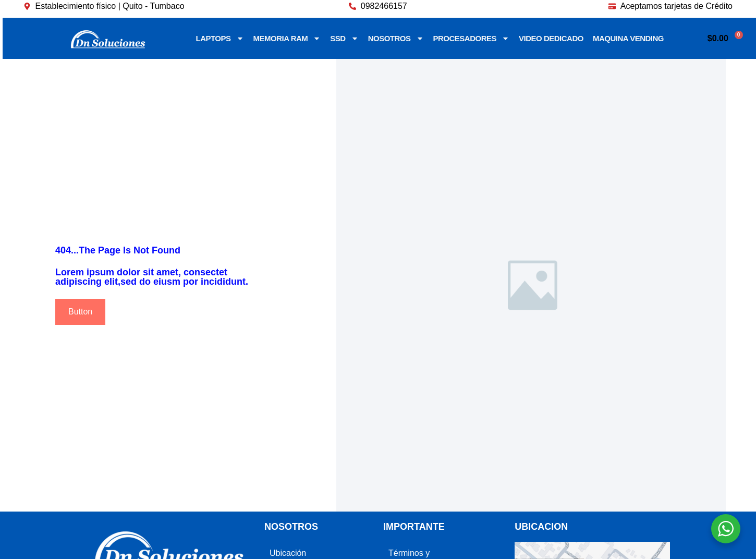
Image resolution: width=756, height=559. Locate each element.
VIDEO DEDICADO (551, 38)
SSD (344, 38)
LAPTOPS (220, 38)
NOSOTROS (396, 38)
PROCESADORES (472, 38)
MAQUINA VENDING (628, 38)
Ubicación (288, 553)
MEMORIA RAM (287, 38)
